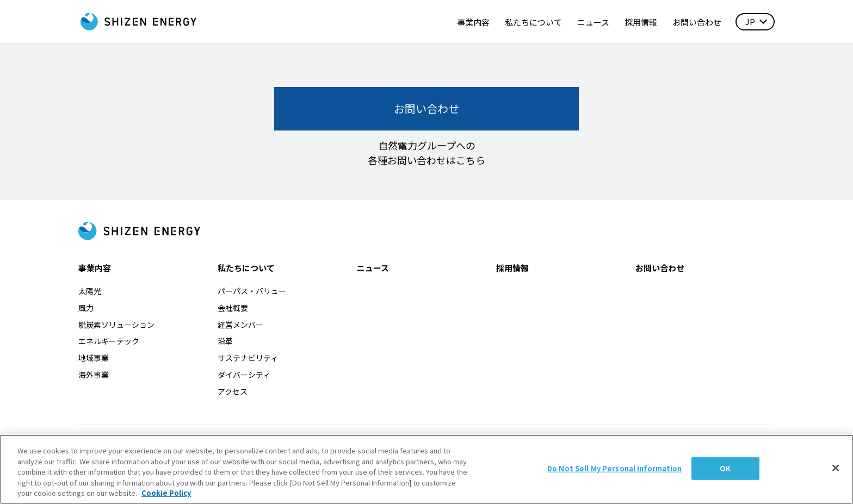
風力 (86, 308)
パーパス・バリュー (252, 291)
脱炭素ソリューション (116, 325)
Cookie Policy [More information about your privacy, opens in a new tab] (166, 498)
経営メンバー (240, 325)
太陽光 (90, 291)
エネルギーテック (109, 341)
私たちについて (533, 22)
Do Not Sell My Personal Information (615, 473)
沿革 (225, 341)
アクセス (233, 391)
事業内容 (473, 22)
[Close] (836, 472)
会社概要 (233, 308)
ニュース (593, 22)
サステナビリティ (248, 358)
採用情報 (641, 22)
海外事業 (94, 375)
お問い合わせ (697, 22)
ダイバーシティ (244, 375)
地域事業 (94, 358)
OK (725, 473)
